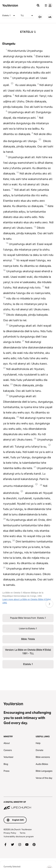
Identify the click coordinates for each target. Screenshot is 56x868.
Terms (23, 833)
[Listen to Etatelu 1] (40, 17)
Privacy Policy (10, 833)
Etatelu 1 (9, 16)
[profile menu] (48, 5)
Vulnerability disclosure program (19, 836)
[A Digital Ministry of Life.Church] (28, 803)
